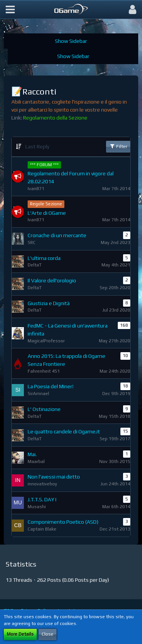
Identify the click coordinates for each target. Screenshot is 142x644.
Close (48, 634)
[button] (10, 9)
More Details (20, 634)
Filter (118, 146)
